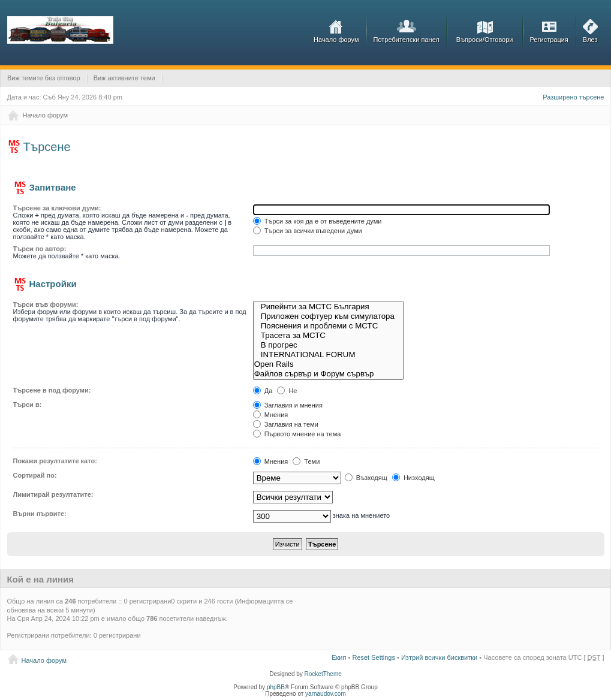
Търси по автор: (40, 249)
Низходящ (413, 478)
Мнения (271, 415)
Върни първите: (40, 514)
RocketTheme (323, 674)
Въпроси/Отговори (485, 40)
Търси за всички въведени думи (308, 231)
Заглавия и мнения (288, 405)
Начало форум (336, 40)
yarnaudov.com (326, 694)
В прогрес (329, 345)
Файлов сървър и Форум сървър (329, 374)
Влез (590, 40)
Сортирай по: (35, 475)
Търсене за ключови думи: (57, 208)
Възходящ (366, 478)
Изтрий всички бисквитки (439, 657)
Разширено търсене (573, 97)
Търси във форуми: (46, 304)
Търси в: (28, 405)
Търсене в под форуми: (52, 390)
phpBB (276, 687)
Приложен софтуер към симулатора (329, 316)
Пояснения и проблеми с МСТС (329, 326)
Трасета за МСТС (329, 336)
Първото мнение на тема (297, 434)
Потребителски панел (407, 40)
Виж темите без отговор (44, 78)
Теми (306, 461)
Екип (339, 657)
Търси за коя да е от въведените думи (317, 221)
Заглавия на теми (286, 424)
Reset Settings (374, 657)
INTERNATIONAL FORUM (329, 355)
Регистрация (549, 40)
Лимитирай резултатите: (53, 494)
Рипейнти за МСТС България (329, 307)
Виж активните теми (124, 78)
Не (287, 391)
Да (263, 391)
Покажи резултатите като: (55, 461)
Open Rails (329, 364)
